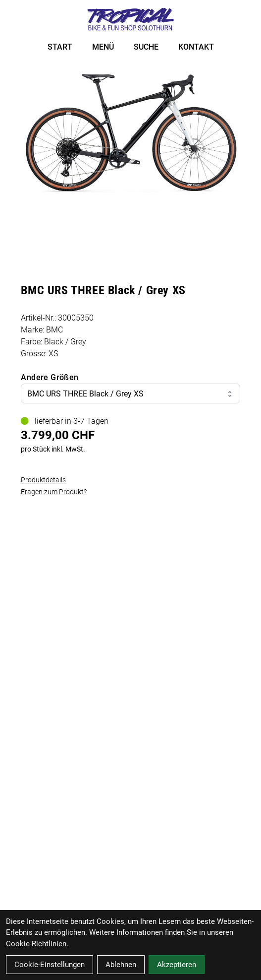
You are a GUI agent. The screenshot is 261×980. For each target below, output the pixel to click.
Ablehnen (121, 965)
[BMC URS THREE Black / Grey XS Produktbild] (130, 134)
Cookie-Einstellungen (50, 965)
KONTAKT (196, 47)
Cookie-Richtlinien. (37, 944)
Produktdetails (43, 480)
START (60, 47)
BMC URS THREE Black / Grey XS (130, 394)
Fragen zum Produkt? (54, 492)
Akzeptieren (177, 965)
